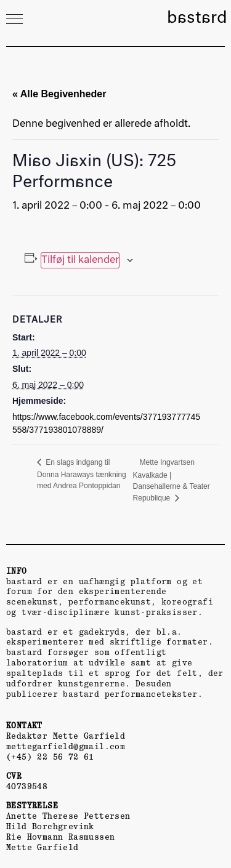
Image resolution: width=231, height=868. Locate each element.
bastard (197, 18)
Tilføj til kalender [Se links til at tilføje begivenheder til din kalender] (80, 260)
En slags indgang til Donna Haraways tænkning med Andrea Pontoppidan (82, 474)
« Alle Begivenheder (59, 94)
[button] (14, 19)
